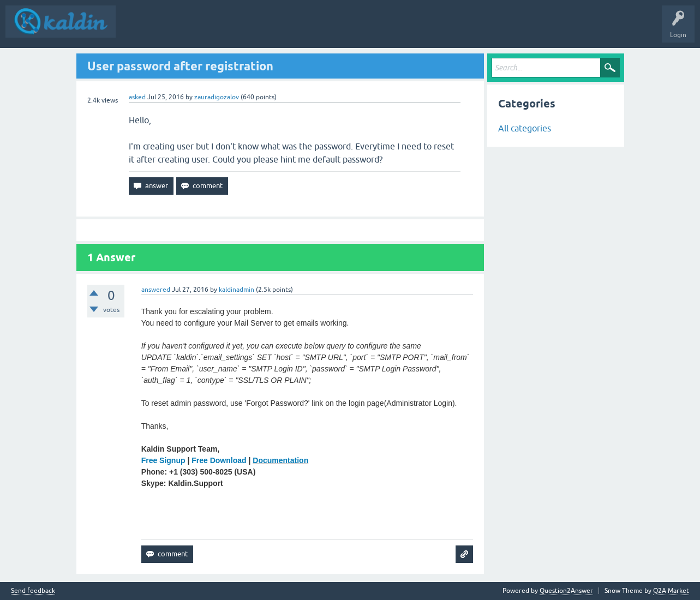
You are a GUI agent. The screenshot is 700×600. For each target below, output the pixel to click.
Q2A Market (671, 591)
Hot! (211, 29)
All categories (525, 128)
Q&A (134, 29)
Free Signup (163, 460)
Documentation (280, 460)
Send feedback (33, 591)
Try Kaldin (356, 29)
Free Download (219, 460)
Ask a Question (256, 29)
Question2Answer (566, 591)
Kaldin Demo (311, 29)
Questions (173, 29)
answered (156, 290)
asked (137, 97)
